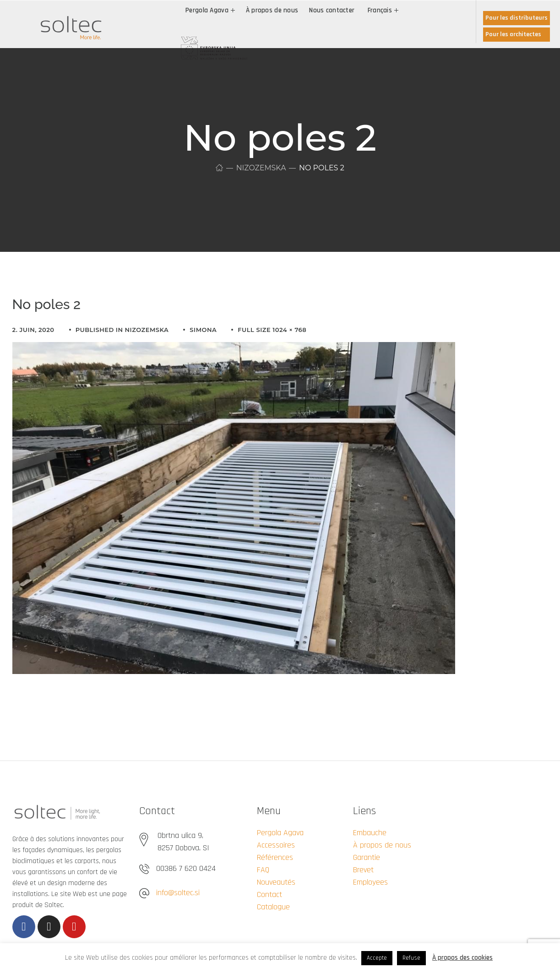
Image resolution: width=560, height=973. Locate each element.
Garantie (367, 857)
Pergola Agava (280, 833)
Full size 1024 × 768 (272, 330)
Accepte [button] (377, 958)
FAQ (263, 870)
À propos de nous (382, 845)
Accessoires (276, 845)
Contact (269, 894)
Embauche (370, 833)
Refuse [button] (411, 958)
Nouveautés (276, 882)
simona (203, 330)
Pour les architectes (513, 34)
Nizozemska (261, 168)
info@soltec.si (178, 893)
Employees (370, 882)
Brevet (363, 870)
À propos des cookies (462, 958)
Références (275, 857)
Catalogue (273, 907)
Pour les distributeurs (517, 18)
